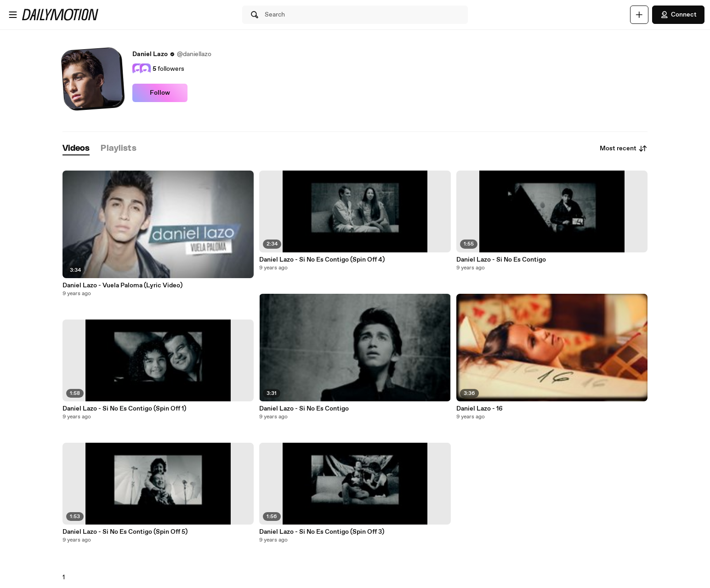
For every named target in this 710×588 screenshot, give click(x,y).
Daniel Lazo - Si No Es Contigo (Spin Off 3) (322, 532)
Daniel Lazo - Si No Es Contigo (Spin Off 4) (322, 260)
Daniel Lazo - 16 (480, 409)
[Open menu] (13, 15)
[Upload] (639, 15)
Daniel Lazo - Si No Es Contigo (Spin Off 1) (124, 409)
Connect (678, 15)
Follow (160, 93)
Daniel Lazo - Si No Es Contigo (304, 409)
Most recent (624, 148)
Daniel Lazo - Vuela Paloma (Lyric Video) (122, 285)
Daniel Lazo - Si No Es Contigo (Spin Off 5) (125, 532)
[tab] (76, 149)
